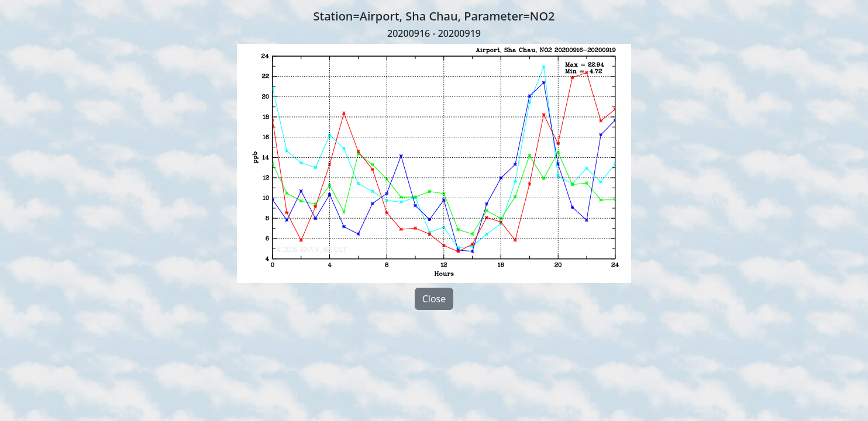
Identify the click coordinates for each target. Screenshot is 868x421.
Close (434, 299)
